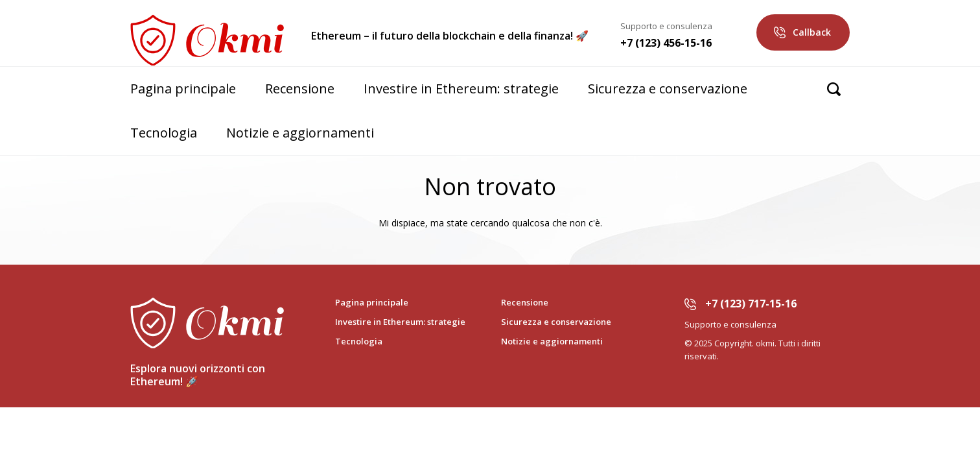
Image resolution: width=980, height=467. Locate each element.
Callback (812, 32)
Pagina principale (183, 89)
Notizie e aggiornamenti (300, 133)
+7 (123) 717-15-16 (751, 304)
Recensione (300, 89)
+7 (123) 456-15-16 (666, 43)
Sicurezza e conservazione (668, 89)
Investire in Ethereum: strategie (461, 89)
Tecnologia (164, 133)
